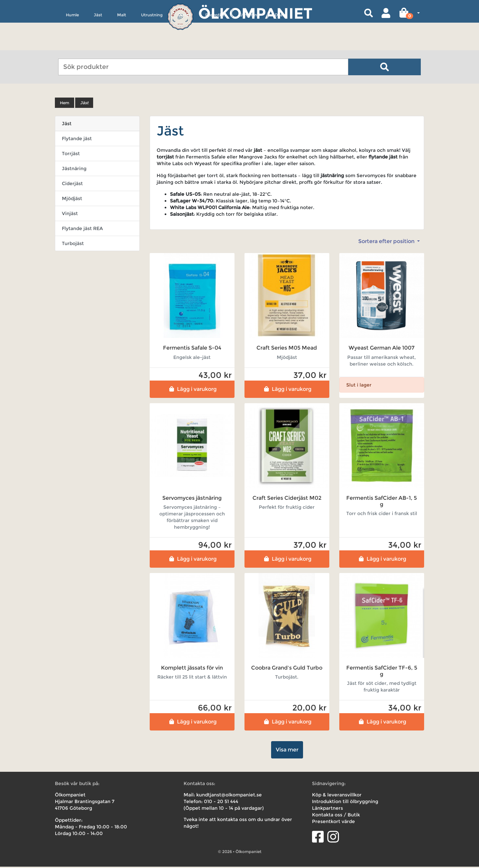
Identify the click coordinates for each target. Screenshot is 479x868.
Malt (122, 45)
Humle (72, 45)
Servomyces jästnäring (192, 499)
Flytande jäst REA (82, 230)
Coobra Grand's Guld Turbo (287, 669)
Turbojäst (73, 245)
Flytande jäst (77, 140)
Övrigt (184, 45)
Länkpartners (327, 809)
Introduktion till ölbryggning (345, 803)
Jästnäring (74, 170)
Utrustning (152, 45)
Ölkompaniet (255, 13)
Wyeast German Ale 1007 (382, 349)
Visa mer (287, 751)
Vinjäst (70, 215)
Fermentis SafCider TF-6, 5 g (382, 672)
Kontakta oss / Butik (336, 816)
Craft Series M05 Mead (287, 349)
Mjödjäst (72, 200)
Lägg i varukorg (192, 390)
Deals (280, 45)
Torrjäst (71, 155)
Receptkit (215, 45)
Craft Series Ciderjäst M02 (287, 499)
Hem (65, 104)
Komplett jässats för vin (192, 669)
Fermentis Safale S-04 (192, 349)
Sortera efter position (387, 243)
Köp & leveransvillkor (337, 796)
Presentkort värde (333, 823)
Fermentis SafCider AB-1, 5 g (382, 502)
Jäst (98, 45)
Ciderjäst (72, 185)
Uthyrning (250, 45)
